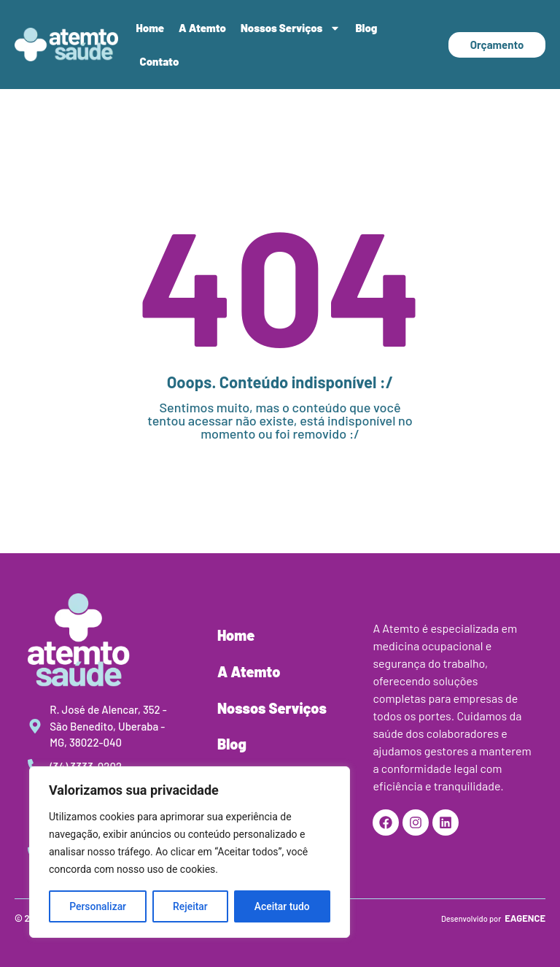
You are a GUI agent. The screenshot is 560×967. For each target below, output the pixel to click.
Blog (366, 28)
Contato (160, 61)
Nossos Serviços (291, 28)
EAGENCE (525, 918)
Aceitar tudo (283, 906)
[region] (190, 852)
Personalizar (98, 906)
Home (151, 28)
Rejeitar (190, 906)
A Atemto (202, 28)
